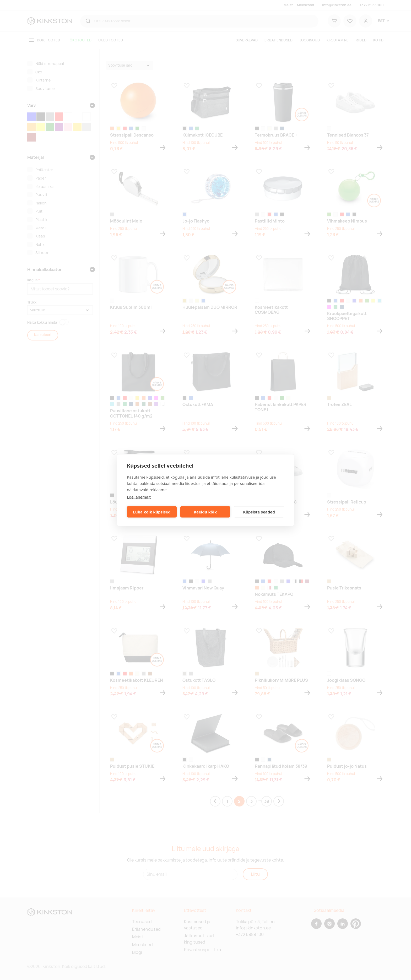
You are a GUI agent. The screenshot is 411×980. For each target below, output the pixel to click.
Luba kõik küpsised (152, 512)
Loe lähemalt (139, 497)
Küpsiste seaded (259, 512)
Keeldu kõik (205, 512)
